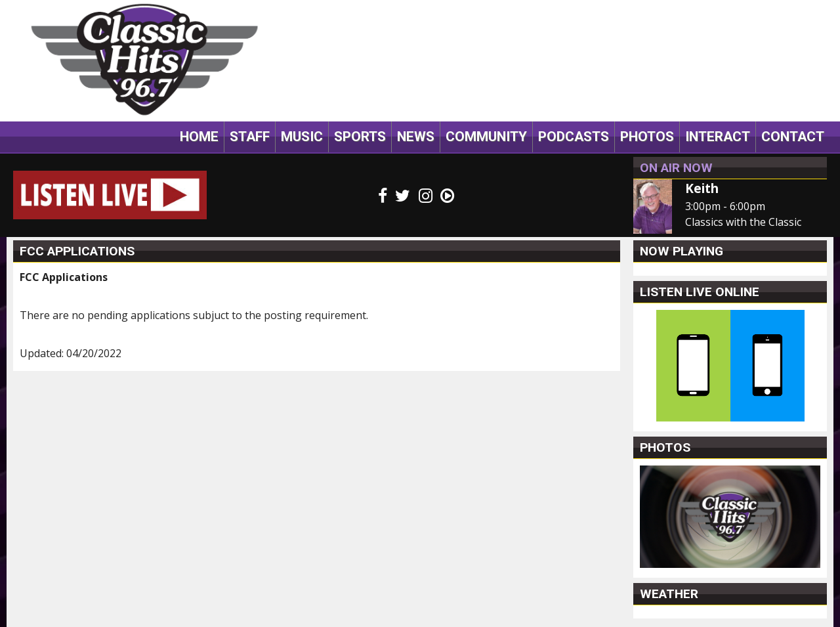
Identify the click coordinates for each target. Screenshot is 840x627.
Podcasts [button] (574, 137)
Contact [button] (793, 137)
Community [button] (486, 137)
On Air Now (676, 168)
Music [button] (302, 137)
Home (199, 137)
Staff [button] (250, 137)
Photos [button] (647, 137)
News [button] (416, 137)
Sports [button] (360, 137)
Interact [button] (718, 137)
